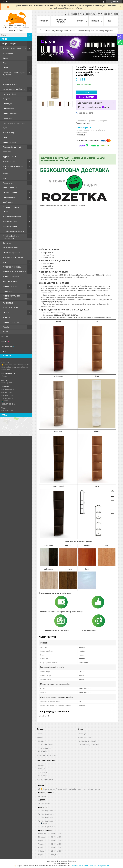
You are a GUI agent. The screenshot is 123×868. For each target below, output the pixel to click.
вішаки (41, 737)
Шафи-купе (8, 104)
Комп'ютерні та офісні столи (14, 123)
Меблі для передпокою (12, 217)
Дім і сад (6, 262)
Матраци (7, 99)
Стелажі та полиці (10, 193)
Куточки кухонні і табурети (14, 89)
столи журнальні (44, 748)
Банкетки (7, 243)
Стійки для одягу (10, 142)
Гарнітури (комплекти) (12, 147)
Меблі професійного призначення (11, 237)
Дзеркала (7, 152)
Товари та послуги (9, 44)
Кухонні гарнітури (10, 84)
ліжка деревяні (85, 737)
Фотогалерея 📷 (8, 346)
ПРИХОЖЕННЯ (9, 291)
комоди (41, 741)
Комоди (95, 21)
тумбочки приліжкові (87, 741)
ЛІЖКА (5, 332)
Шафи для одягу (9, 108)
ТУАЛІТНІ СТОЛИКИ (10, 281)
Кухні (5, 128)
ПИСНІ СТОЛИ (8, 303)
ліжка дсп (83, 734)
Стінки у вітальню (10, 113)
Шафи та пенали (10, 197)
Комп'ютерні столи (10, 248)
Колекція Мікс (8, 53)
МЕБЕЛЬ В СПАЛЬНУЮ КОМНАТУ (11, 297)
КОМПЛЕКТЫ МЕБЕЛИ (11, 277)
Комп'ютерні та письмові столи (13, 167)
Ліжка (5, 63)
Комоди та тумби (10, 161)
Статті (4, 351)
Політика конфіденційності (100, 866)
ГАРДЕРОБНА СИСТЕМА (12, 267)
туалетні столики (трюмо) (48, 755)
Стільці (6, 137)
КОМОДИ (7, 317)
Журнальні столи (10, 157)
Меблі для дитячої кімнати (13, 231)
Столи (5, 58)
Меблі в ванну (9, 133)
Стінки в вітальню (10, 188)
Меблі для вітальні (10, 221)
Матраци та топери (11, 207)
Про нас (5, 337)
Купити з (86, 97)
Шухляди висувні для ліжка (90, 745)
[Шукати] (30, 35)
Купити (86, 92)
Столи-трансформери (12, 253)
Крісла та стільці (9, 94)
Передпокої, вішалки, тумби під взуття (14, 74)
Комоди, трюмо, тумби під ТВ (14, 48)
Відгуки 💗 (5, 341)
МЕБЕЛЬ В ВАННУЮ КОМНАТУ (14, 272)
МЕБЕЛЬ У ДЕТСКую (11, 286)
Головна (44, 21)
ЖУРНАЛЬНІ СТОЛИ (10, 308)
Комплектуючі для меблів (13, 257)
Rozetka (6, 327)
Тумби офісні (8, 202)
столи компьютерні (46, 745)
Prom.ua (73, 861)
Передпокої (8, 118)
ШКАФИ (6, 313)
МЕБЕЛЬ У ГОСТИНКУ (11, 322)
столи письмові (44, 752)
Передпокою (8, 183)
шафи (40, 734)
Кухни (5, 173)
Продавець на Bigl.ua (61, 863)
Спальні (6, 80)
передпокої (42, 772)
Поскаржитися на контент (80, 866)
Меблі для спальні (10, 226)
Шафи (5, 68)
